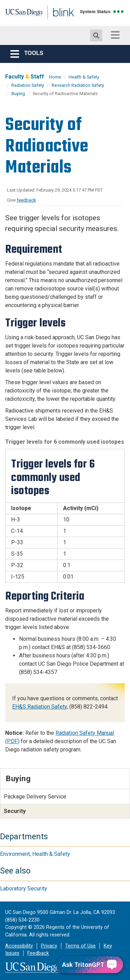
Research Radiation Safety (78, 85)
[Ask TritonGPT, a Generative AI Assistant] (90, 965)
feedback (26, 200)
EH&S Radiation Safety (40, 707)
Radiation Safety (28, 85)
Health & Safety (84, 77)
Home (55, 77)
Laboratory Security (24, 889)
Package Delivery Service (35, 797)
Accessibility (19, 946)
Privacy (49, 946)
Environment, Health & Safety (35, 854)
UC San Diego (20, 15)
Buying (18, 94)
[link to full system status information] (119, 12)
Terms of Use (80, 946)
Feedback (38, 953)
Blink (55, 22)
